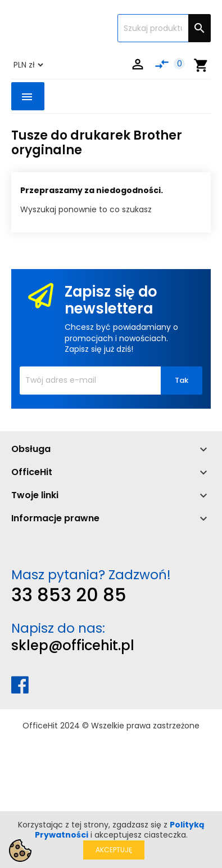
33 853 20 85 (69, 595)
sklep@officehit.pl (73, 645)
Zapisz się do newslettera (111, 300)
